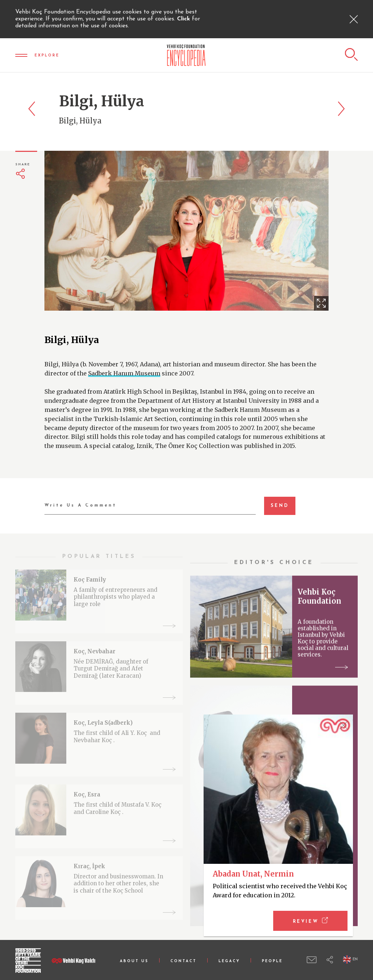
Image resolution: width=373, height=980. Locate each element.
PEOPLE (272, 961)
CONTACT (184, 961)
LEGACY (229, 961)
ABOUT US (134, 961)
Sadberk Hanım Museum (124, 373)
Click (184, 19)
